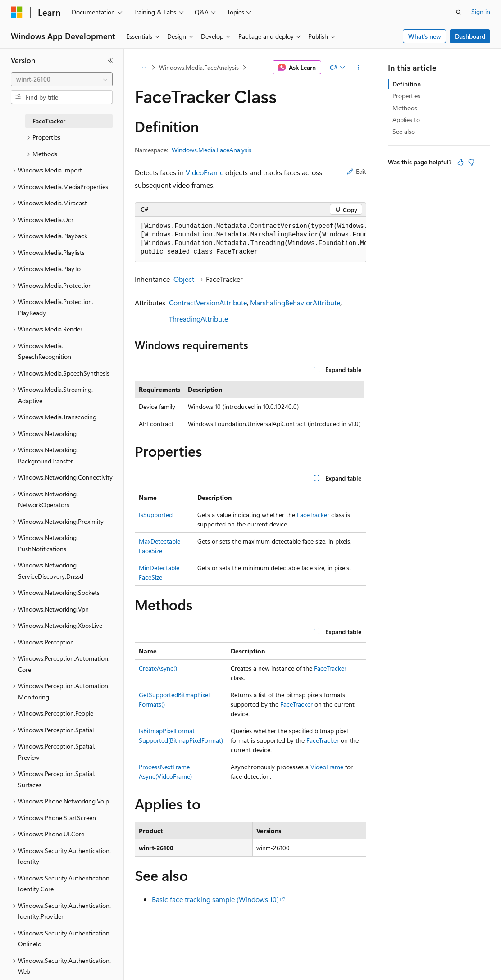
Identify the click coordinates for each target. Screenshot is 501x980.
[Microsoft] (17, 12)
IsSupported (156, 515)
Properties (406, 96)
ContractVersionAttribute (208, 302)
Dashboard (470, 36)
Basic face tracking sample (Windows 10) (215, 899)
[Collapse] (110, 60)
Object (184, 279)
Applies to (406, 120)
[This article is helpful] (460, 162)
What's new (425, 36)
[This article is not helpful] (471, 162)
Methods (405, 108)
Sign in (481, 11)
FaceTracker (313, 515)
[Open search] (459, 12)
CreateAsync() (158, 668)
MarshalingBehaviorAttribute (295, 302)
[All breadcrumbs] (143, 68)
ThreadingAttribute (198, 319)
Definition (407, 84)
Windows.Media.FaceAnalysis (199, 67)
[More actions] (358, 68)
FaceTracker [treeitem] (49, 121)
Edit (357, 171)
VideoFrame (205, 172)
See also (404, 131)
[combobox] (62, 79)
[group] (250, 239)
